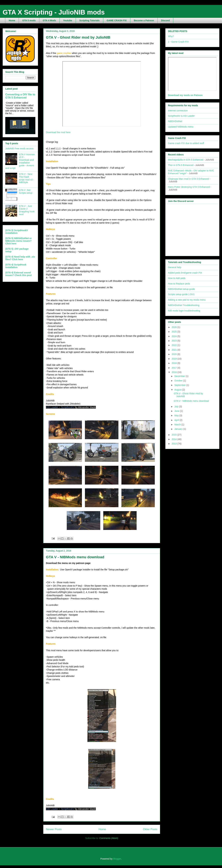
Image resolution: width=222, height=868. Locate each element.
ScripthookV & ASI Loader (181, 116)
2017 (175, 368)
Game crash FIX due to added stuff (186, 143)
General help (175, 267)
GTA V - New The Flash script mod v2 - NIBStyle (27, 178)
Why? (171, 36)
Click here (11, 244)
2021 (175, 350)
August (178, 390)
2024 (175, 336)
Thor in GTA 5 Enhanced (181, 165)
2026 (175, 327)
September (180, 385)
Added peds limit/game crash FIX (185, 273)
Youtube (68, 20)
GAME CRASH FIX (117, 20)
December (180, 376)
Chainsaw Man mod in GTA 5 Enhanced (188, 179)
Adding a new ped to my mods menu (187, 300)
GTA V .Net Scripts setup (26, 191)
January (179, 429)
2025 (175, 332)
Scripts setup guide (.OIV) (181, 294)
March (178, 425)
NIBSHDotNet (175, 121)
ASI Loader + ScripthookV (60, 407)
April (177, 420)
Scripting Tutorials (89, 20)
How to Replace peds (179, 284)
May (177, 415)
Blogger (117, 859)
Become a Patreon (144, 20)
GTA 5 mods (29, 20)
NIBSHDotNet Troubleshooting (184, 305)
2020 (175, 354)
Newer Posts (54, 829)
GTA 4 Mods (49, 20)
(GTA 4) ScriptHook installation (16, 266)
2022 (175, 345)
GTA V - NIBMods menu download (75, 557)
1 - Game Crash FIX (178, 42)
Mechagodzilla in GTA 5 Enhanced (186, 160)
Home (12, 20)
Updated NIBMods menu (181, 127)
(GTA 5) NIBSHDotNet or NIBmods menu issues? (18, 240)
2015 (175, 435)
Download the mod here (58, 132)
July (177, 407)
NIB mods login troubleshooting (184, 311)
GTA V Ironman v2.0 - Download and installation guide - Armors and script (20, 161)
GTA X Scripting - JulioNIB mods (54, 12)
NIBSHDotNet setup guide (181, 289)
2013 (175, 444)
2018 (175, 363)
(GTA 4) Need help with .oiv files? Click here (20, 258)
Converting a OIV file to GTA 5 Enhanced (20, 96)
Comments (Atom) (109, 838)
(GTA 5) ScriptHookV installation (17, 232)
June (177, 411)
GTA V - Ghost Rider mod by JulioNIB (78, 37)
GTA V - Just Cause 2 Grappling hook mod (27, 210)
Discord (165, 20)
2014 (175, 439)
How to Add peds (177, 278)
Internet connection (178, 111)
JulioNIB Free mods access (19, 148)
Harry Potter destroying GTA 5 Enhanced (189, 187)
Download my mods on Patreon (185, 95)
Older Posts (150, 829)
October (179, 381)
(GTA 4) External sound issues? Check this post (18, 274)
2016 (175, 372)
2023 (175, 341)
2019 (175, 359)
